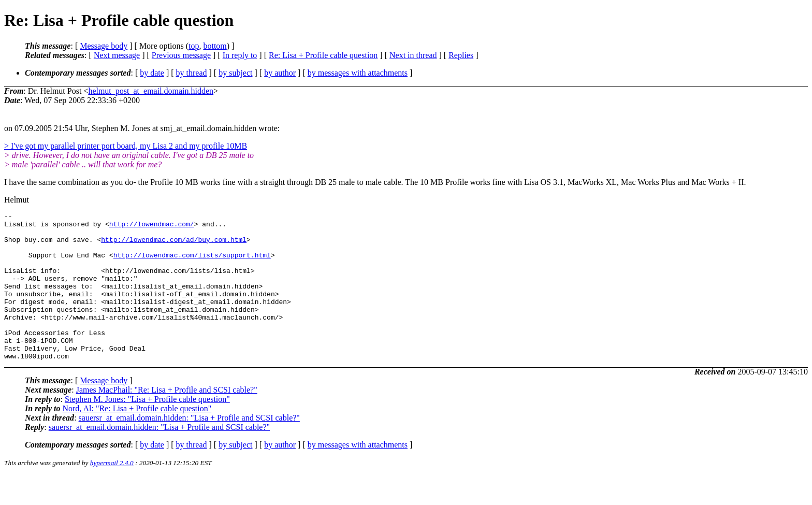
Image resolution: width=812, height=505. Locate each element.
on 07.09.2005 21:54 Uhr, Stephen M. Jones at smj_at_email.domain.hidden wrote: (142, 128)
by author (280, 73)
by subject (235, 73)
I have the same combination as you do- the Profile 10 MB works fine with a (132, 182)
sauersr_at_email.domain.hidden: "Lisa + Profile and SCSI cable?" (189, 447)
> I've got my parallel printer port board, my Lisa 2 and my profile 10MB (126, 146)
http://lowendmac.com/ (152, 227)
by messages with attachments (358, 73)
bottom (215, 46)
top (194, 46)
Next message (117, 55)
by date (152, 73)
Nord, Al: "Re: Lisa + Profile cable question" (137, 438)
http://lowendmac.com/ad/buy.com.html (174, 246)
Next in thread (413, 55)
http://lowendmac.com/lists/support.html (192, 264)
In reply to (240, 55)
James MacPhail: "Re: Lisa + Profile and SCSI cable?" (167, 419)
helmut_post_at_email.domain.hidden (151, 91)
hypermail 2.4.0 (112, 492)
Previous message (181, 55)
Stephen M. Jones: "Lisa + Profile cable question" (147, 429)
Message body (104, 46)
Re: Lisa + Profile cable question (323, 55)
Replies (461, 55)
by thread (192, 73)
